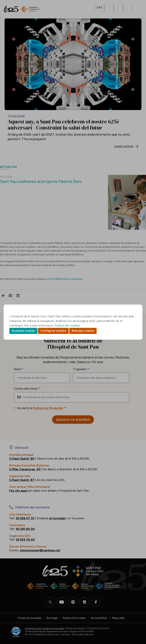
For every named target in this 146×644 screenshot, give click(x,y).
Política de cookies (67, 325)
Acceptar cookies (23, 331)
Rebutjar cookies (83, 331)
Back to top (136, 620)
